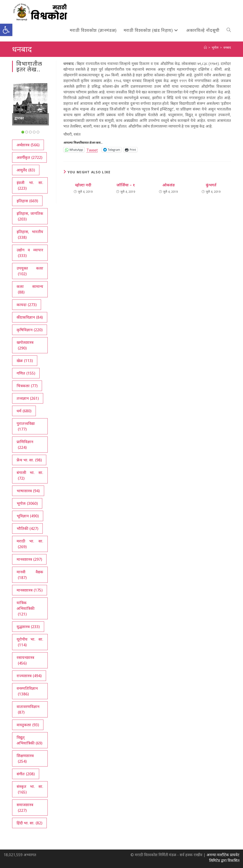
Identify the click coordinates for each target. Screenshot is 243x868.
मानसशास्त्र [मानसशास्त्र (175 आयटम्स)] (30, 590)
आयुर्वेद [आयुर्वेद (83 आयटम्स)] (26, 170)
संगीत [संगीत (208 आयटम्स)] (26, 774)
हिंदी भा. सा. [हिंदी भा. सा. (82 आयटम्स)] (29, 823)
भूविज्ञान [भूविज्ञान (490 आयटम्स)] (28, 516)
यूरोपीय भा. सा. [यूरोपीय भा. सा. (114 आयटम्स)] (30, 642)
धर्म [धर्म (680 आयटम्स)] (24, 411)
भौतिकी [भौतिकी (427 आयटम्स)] (27, 528)
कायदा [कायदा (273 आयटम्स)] (27, 305)
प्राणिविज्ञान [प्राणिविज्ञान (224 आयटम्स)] (25, 445)
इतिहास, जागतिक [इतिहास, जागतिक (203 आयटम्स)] (30, 216)
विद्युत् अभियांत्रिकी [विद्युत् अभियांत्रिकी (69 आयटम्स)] (29, 740)
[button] (6, 30)
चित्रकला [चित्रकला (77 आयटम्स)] (27, 386)
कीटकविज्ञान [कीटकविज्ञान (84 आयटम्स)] (30, 317)
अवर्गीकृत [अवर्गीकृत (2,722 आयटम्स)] (29, 157)
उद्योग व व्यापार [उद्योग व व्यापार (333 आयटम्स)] (30, 253)
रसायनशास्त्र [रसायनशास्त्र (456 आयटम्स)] (25, 660)
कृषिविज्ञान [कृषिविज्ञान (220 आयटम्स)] (30, 330)
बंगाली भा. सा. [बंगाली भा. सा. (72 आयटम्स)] (30, 475)
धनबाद (227, 47)
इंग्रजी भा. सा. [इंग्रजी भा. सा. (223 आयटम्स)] (30, 186)
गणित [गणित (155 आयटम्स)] (26, 373)
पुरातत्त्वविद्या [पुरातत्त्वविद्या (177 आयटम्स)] (26, 426)
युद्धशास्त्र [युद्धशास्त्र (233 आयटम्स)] (28, 627)
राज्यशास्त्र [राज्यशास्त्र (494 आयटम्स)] (29, 676)
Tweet (92, 149)
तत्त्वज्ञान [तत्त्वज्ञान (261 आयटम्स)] (28, 398)
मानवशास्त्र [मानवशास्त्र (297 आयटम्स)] (29, 559)
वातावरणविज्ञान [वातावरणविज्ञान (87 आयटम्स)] (28, 710)
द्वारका (19, 118)
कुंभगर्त (211, 185)
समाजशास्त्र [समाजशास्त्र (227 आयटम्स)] (25, 808)
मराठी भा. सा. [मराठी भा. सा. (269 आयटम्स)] (30, 544)
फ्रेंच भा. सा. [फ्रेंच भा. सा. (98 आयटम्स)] (29, 460)
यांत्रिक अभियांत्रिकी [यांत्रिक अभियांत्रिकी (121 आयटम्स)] (26, 609)
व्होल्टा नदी (83, 185)
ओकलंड (168, 185)
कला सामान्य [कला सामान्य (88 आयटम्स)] (30, 289)
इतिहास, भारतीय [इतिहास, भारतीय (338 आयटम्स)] (30, 235)
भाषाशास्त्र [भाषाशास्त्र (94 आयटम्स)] (28, 491)
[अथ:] (205, 47)
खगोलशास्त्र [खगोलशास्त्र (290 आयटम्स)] (25, 345)
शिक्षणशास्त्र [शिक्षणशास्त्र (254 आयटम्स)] (25, 759)
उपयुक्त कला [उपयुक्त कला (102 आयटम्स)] (30, 271)
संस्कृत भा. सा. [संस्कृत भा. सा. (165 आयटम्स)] (30, 789)
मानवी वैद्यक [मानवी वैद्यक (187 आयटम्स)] (30, 575)
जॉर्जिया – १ (126, 185)
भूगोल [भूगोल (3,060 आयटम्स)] (27, 503)
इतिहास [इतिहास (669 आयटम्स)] (27, 201)
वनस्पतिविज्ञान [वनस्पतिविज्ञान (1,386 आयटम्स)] (27, 691)
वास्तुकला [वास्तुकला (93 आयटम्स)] (28, 725)
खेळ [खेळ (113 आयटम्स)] (25, 361)
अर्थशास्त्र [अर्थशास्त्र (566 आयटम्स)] (28, 145)
